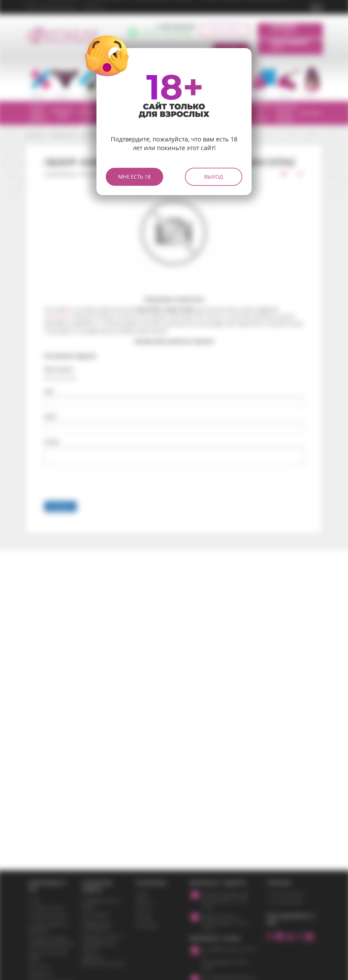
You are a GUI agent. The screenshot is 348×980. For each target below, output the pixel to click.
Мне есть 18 (134, 177)
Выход (214, 177)
